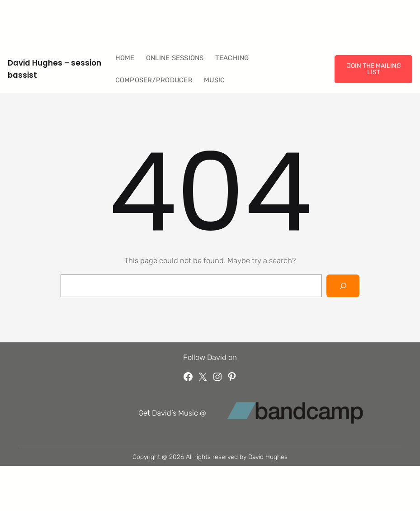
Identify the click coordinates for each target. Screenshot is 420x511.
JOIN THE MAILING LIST (374, 69)
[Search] (343, 286)
